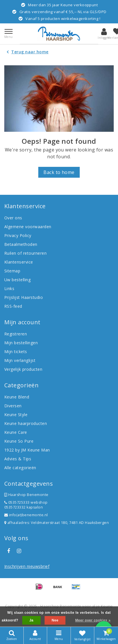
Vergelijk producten (23, 369)
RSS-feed (13, 306)
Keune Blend (17, 397)
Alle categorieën (20, 468)
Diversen (13, 406)
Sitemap (12, 271)
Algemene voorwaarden (28, 227)
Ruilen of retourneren (25, 253)
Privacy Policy (18, 235)
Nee (55, 620)
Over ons (13, 218)
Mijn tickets (16, 352)
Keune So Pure (19, 441)
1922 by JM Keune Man (27, 450)
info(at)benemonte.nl (26, 515)
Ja (31, 620)
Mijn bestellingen (21, 343)
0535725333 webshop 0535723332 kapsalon (26, 505)
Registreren (16, 334)
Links (9, 288)
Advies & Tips (18, 459)
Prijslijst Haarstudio (24, 297)
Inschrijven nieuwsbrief (27, 566)
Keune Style (16, 415)
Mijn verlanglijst (20, 360)
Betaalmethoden (21, 244)
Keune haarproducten (26, 423)
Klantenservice (19, 262)
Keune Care (16, 432)
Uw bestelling (17, 280)
